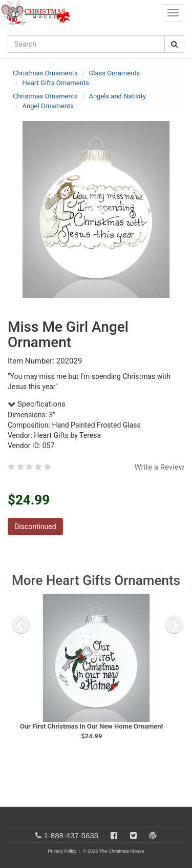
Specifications (37, 404)
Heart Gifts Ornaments (56, 83)
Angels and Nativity (117, 96)
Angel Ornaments (48, 106)
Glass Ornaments (114, 73)
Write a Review (159, 467)
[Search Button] (174, 44)
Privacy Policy (62, 851)
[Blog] (153, 835)
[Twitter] (133, 835)
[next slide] (174, 624)
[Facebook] (114, 835)
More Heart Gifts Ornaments (96, 580)
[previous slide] (21, 624)
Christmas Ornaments (45, 73)
